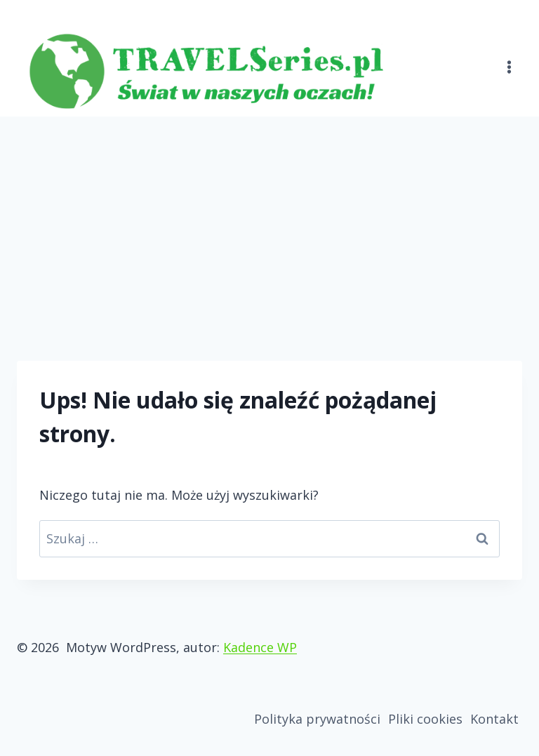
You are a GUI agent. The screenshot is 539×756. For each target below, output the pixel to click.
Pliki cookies (425, 719)
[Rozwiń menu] (509, 59)
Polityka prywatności (317, 719)
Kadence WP (260, 647)
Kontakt (494, 719)
